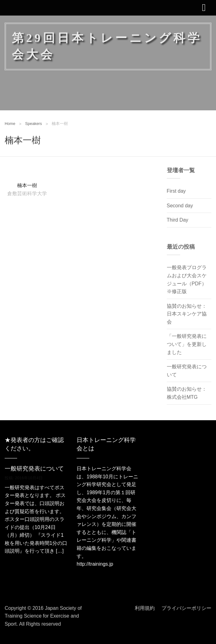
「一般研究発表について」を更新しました (187, 344)
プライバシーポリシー (186, 608)
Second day (180, 206)
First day (176, 191)
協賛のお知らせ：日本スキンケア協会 (187, 314)
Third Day (178, 220)
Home (10, 124)
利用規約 (145, 608)
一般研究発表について (34, 469)
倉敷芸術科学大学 (27, 193)
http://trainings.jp (95, 564)
